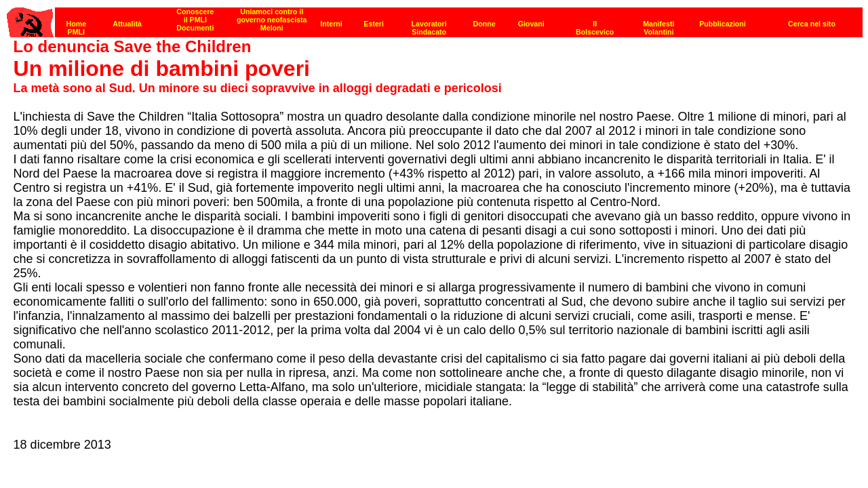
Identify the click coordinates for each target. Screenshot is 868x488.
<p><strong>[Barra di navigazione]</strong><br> (435, 19)
